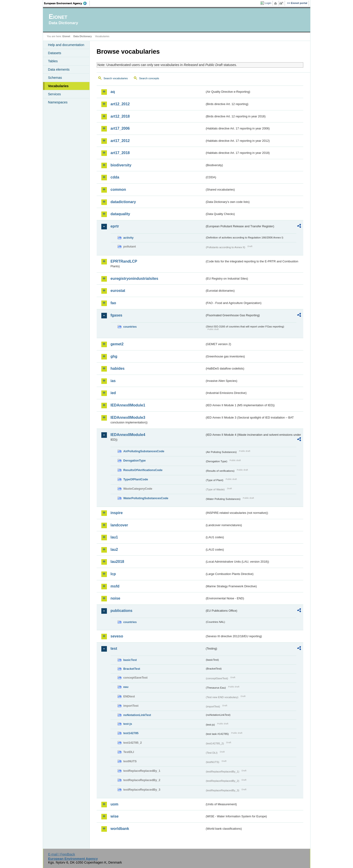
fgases (117, 315)
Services (54, 94)
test (114, 649)
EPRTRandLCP (124, 261)
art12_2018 (120, 116)
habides (118, 368)
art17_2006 (120, 128)
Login (268, 3)
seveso (117, 636)
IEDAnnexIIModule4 (128, 435)
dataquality (120, 214)
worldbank (120, 829)
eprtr (115, 226)
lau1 (114, 537)
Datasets (55, 53)
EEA (67, 3)
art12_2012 (120, 104)
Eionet (66, 36)
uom (115, 804)
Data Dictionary (83, 36)
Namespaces (58, 102)
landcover (119, 525)
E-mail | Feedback (62, 854)
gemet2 (117, 344)
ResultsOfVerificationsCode (143, 470)
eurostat (118, 291)
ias (113, 381)
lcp (113, 574)
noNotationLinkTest (137, 715)
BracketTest (132, 669)
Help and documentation (66, 45)
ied (113, 393)
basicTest (130, 660)
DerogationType (135, 460)
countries (130, 327)
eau (126, 687)
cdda (115, 177)
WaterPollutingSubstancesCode (146, 498)
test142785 (131, 733)
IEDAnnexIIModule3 (128, 417)
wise (115, 816)
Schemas (55, 78)
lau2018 (117, 562)
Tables (53, 61)
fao (113, 303)
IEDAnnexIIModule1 (128, 405)
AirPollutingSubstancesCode (144, 451)
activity (129, 238)
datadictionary (123, 202)
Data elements (59, 69)
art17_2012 (120, 141)
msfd (115, 586)
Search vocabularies (116, 78)
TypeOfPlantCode (136, 479)
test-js (128, 724)
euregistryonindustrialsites (134, 279)
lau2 (114, 550)
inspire (117, 513)
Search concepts (149, 78)
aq (113, 92)
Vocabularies (58, 86)
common (118, 190)
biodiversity (121, 165)
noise (115, 598)
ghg (114, 356)
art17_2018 (120, 153)
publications (122, 611)
